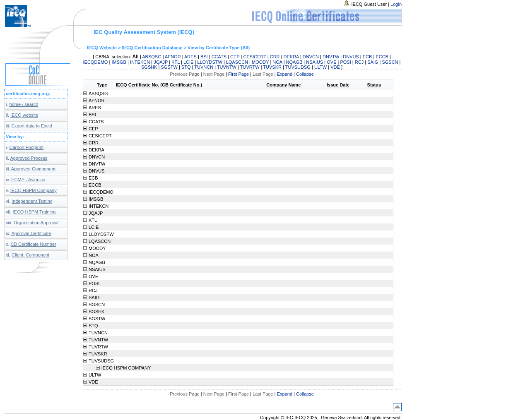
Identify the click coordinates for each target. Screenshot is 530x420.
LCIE (188, 62)
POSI (345, 62)
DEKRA (291, 57)
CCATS (219, 57)
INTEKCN (140, 62)
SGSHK (149, 67)
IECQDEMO (96, 62)
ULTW (320, 67)
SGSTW (169, 67)
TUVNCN (204, 67)
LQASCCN (237, 62)
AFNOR (173, 57)
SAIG (373, 62)
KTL (176, 62)
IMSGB (119, 62)
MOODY (260, 62)
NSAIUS (314, 62)
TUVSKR (272, 67)
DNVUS (351, 57)
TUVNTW (227, 67)
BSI (204, 57)
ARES (190, 57)
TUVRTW (250, 67)
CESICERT (255, 57)
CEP (235, 57)
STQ (186, 67)
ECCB (382, 57)
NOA (277, 62)
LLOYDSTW (210, 62)
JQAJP (161, 62)
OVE (331, 62)
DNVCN (311, 57)
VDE (335, 67)
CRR (275, 57)
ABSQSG (152, 57)
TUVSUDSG (298, 67)
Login (396, 4)
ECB (367, 57)
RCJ (359, 62)
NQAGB (294, 62)
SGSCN (390, 62)
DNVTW (331, 57)
